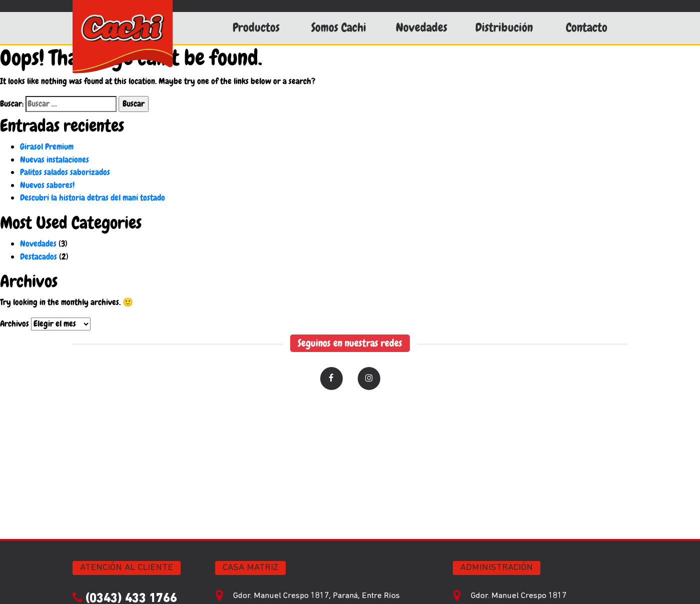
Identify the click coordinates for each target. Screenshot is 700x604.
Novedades (422, 27)
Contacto (587, 27)
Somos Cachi (339, 27)
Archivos (15, 323)
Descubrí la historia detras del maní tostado (93, 197)
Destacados (39, 256)
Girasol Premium (47, 146)
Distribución (504, 27)
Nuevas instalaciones (55, 159)
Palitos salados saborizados (65, 172)
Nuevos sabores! (47, 185)
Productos (256, 27)
